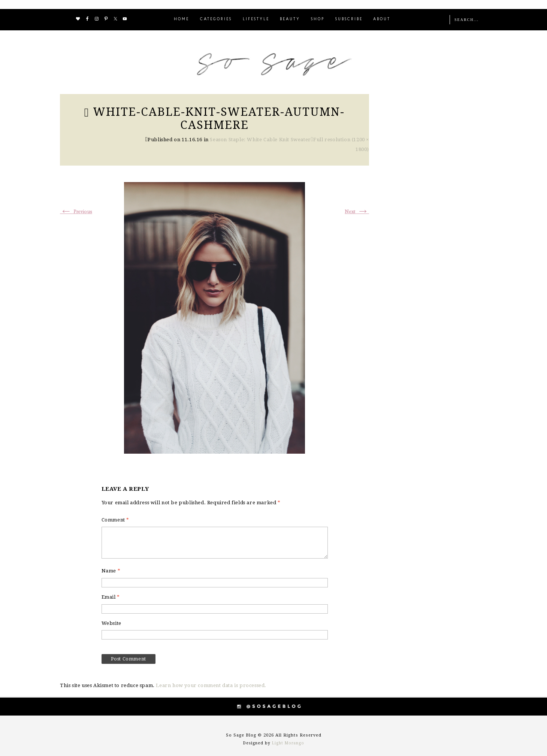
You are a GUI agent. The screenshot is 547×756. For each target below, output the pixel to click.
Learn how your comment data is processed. (211, 685)
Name (111, 571)
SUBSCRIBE (349, 19)
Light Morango (288, 743)
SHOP (318, 19)
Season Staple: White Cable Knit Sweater (260, 140)
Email (111, 597)
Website (111, 623)
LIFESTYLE (256, 19)
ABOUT (382, 19)
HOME (182, 19)
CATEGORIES (216, 19)
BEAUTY (290, 19)
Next (357, 212)
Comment (115, 520)
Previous (76, 212)
